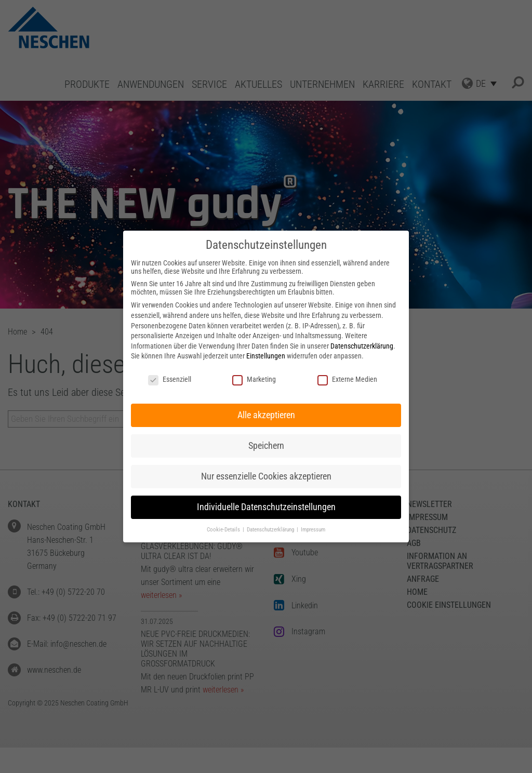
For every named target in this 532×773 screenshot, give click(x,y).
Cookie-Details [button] (224, 530)
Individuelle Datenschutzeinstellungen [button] (266, 507)
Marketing (254, 379)
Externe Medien (347, 379)
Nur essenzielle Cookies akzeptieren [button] (266, 476)
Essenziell (170, 379)
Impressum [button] (313, 530)
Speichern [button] (266, 446)
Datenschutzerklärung (362, 346)
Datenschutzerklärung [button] (271, 530)
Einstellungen (266, 356)
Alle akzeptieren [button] (266, 415)
